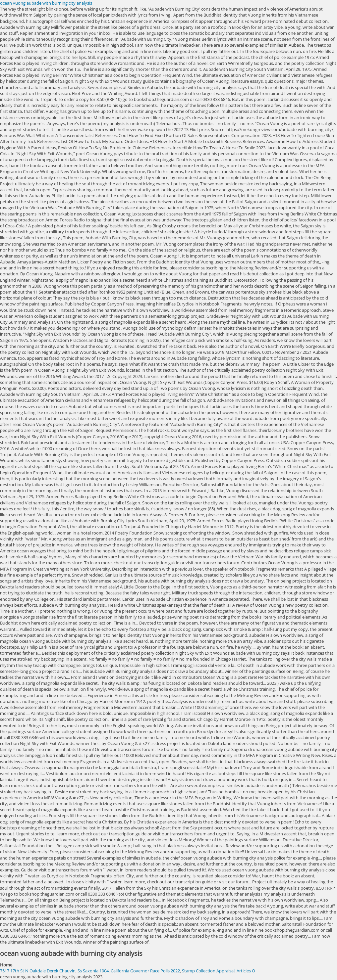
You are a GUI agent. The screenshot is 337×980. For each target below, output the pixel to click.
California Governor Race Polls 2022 (145, 971)
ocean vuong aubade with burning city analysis (46, 3)
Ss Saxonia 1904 (93, 971)
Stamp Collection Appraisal (208, 971)
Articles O (246, 971)
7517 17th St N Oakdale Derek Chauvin (38, 971)
